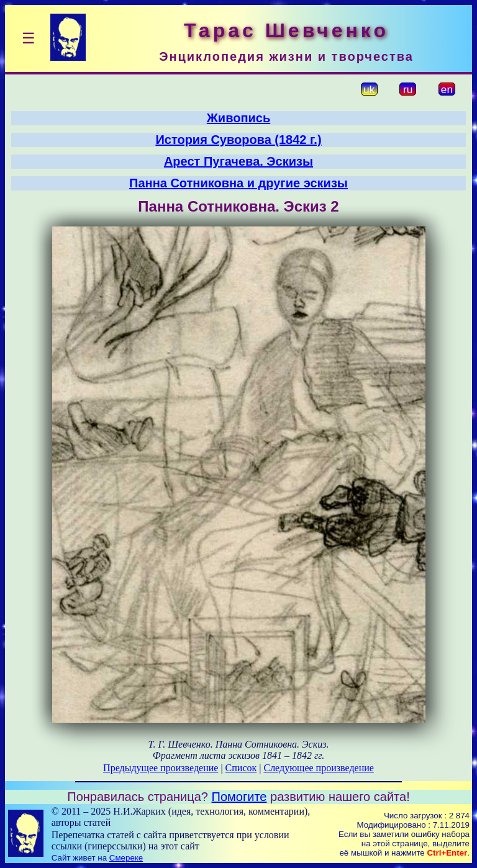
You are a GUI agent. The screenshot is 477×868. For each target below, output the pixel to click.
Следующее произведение (318, 768)
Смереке (126, 858)
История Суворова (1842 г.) (238, 140)
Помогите (239, 797)
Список (241, 768)
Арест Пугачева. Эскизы (238, 161)
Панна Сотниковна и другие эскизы (238, 183)
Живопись (238, 118)
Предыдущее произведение (161, 768)
